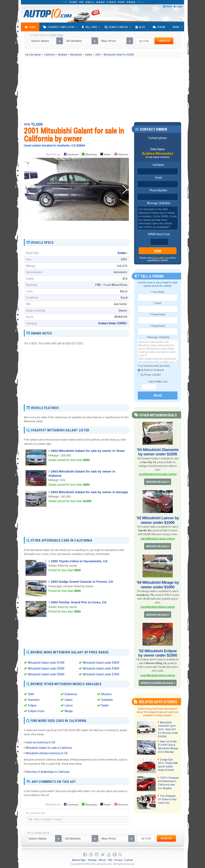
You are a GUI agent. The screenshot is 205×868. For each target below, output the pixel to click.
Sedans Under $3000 (112, 323)
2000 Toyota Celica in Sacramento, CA (79, 561)
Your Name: (158, 292)
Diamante (34, 700)
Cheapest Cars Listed (59, 27)
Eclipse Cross (36, 711)
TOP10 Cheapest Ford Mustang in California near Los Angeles (168, 780)
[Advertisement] (103, 90)
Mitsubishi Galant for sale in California (49, 748)
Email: (158, 178)
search (164, 41)
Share (169, 6)
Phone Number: (158, 191)
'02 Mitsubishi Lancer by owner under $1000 (158, 519)
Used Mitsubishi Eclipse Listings (158, 672)
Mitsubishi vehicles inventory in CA (47, 753)
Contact (129, 860)
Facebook (73, 154)
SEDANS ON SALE (157, 481)
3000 (31, 694)
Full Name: (158, 165)
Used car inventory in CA (40, 742)
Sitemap (92, 860)
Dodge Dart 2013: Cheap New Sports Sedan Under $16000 (168, 762)
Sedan (122, 253)
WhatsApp (91, 154)
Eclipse (32, 705)
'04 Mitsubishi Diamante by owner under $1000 (158, 452)
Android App (79, 860)
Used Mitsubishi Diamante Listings (158, 473)
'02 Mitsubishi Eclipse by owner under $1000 (158, 650)
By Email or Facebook (151, 370)
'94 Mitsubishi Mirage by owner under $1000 (158, 583)
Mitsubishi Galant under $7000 (101, 674)
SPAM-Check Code (158, 234)
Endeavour (71, 694)
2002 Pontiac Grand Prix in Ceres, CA (79, 602)
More (176, 27)
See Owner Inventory (159, 157)
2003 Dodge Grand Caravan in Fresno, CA (82, 582)
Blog (140, 27)
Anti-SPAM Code (158, 382)
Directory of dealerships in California (48, 772)
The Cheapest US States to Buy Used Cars (168, 796)
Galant (69, 700)
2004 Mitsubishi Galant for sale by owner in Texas (88, 451)
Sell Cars (89, 27)
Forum (159, 27)
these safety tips (161, 258)
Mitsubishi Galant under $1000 (46, 663)
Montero (106, 694)
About (102, 860)
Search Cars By (116, 27)
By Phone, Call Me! (149, 375)
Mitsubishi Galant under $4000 (101, 663)
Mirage (69, 711)
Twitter (106, 154)
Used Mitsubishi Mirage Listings (158, 605)
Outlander (107, 700)
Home (30, 27)
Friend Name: (158, 314)
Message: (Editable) (158, 203)
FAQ (110, 860)
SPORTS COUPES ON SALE (157, 680)
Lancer (69, 705)
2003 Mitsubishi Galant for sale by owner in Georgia (89, 492)
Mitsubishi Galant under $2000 (46, 668)
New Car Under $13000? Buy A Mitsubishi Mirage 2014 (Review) (168, 743)
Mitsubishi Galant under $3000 (46, 674)
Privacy (118, 860)
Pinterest (123, 154)
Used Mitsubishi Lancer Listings (158, 537)
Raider (105, 705)
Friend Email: (158, 326)
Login (179, 6)
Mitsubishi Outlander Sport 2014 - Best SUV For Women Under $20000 (168, 726)
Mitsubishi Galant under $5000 (101, 668)
